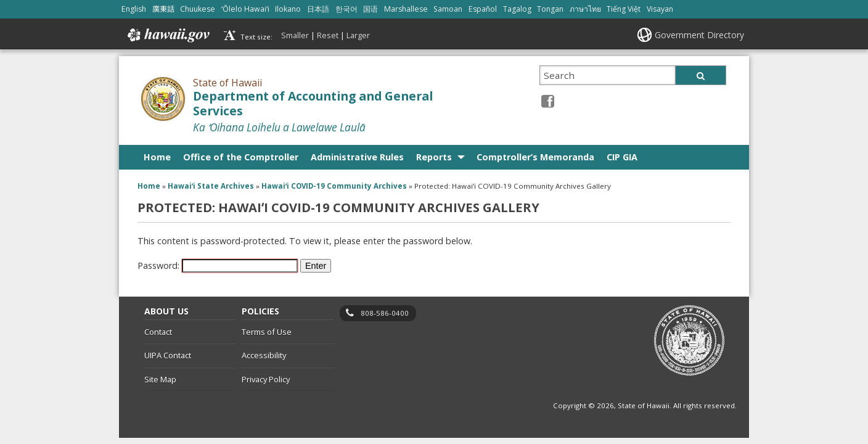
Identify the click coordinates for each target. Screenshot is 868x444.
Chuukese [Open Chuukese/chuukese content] (198, 9)
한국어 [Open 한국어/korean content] (346, 9)
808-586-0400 (385, 313)
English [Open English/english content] (134, 9)
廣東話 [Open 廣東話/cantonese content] (163, 9)
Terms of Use (267, 332)
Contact (158, 332)
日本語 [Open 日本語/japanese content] (318, 9)
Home (157, 157)
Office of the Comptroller (241, 157)
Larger (358, 35)
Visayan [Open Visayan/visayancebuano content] (660, 9)
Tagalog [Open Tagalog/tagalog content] (517, 9)
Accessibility (264, 355)
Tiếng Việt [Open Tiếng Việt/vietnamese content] (624, 9)
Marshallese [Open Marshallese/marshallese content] (406, 9)
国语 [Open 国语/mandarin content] (371, 9)
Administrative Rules (357, 157)
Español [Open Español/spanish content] (483, 9)
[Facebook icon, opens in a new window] (548, 101)
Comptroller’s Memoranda (535, 157)
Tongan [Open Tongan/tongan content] (550, 9)
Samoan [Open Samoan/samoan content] (448, 9)
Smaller (295, 35)
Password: (218, 265)
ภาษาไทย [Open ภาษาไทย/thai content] (585, 9)
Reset (328, 35)
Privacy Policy (266, 379)
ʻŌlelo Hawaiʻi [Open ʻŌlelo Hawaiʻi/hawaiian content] (245, 9)
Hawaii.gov (167, 35)
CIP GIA (622, 157)
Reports (434, 157)
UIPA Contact (168, 355)
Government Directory (699, 35)
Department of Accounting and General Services (313, 104)
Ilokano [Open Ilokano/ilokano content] (288, 9)
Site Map (160, 379)
